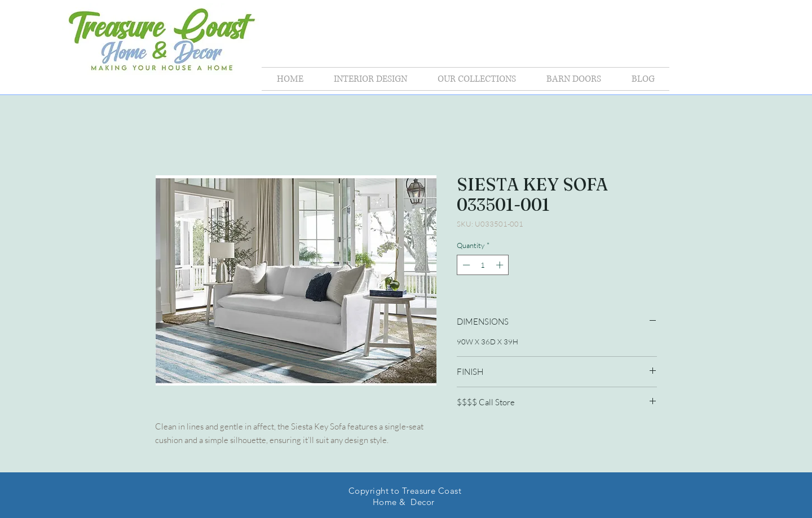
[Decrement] (465, 265)
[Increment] (501, 265)
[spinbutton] (483, 265)
